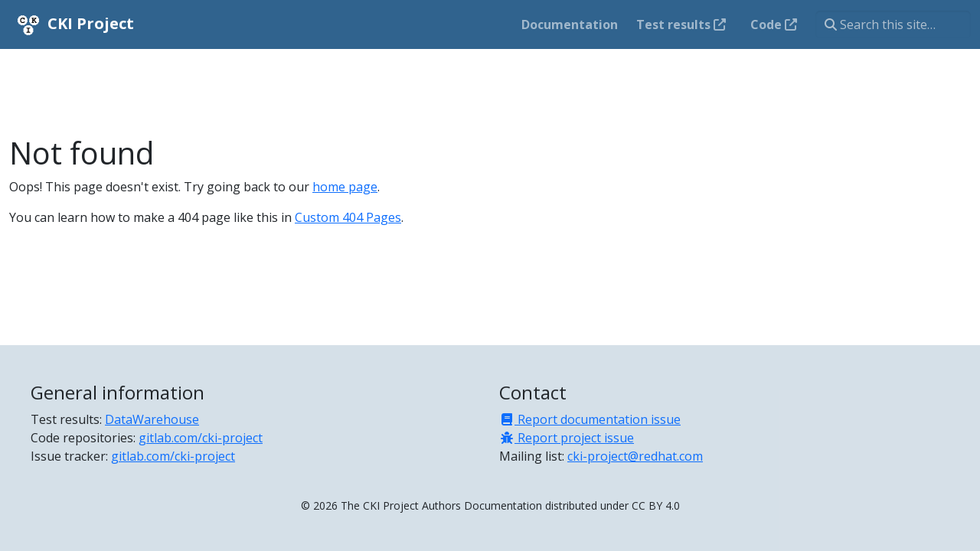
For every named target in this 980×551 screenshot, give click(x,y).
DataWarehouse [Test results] (152, 419)
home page (345, 187)
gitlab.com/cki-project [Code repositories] (201, 438)
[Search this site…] (893, 24)
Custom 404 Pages (348, 217)
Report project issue (567, 438)
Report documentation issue (590, 419)
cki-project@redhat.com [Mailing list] (635, 456)
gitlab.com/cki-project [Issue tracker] (173, 456)
